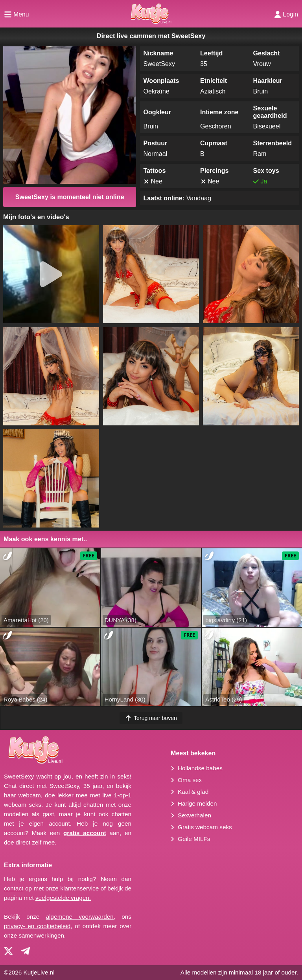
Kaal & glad (193, 792)
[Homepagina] (151, 14)
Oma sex (190, 780)
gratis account (85, 833)
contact (14, 888)
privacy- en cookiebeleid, (38, 926)
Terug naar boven (151, 718)
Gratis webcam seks (205, 827)
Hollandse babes (200, 768)
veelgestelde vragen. (63, 898)
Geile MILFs (194, 839)
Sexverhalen (194, 815)
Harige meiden (197, 803)
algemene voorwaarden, (81, 917)
